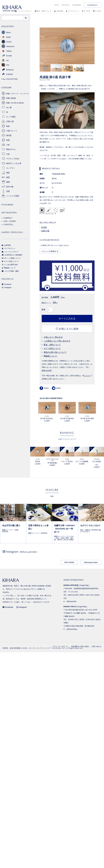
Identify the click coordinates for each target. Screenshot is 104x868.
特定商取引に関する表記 (80, 646)
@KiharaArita (71, 601)
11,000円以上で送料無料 (12, 255)
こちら (87, 376)
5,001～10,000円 (10, 221)
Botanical (7, 70)
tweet (56, 388)
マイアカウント (73, 11)
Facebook (6, 284)
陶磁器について (50, 356)
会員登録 (59, 11)
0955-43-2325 (47, 371)
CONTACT (66, 5)
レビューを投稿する (50, 251)
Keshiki (7, 56)
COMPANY (93, 5)
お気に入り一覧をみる (53, 337)
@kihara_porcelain (28, 552)
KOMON (7, 74)
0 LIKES (97, 11)
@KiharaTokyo (72, 629)
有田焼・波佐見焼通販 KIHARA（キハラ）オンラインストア (27, 648)
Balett (6, 37)
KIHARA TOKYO (70, 607)
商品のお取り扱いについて (55, 352)
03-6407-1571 (73, 620)
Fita (5, 65)
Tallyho (6, 51)
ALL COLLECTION (9, 79)
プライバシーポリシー (60, 646)
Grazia (6, 42)
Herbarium (8, 46)
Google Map (84, 585)
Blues (6, 32)
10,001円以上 (8, 224)
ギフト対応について (52, 348)
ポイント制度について (11, 258)
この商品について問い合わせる (57, 341)
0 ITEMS (86, 11)
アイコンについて (48, 213)
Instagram (6, 288)
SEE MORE (69, 562)
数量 (43, 309)
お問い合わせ (96, 646)
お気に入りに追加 (67, 329)
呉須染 (44, 227)
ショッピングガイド (10, 252)
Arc (5, 60)
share (44, 388)
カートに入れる (67, 319)
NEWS (57, 5)
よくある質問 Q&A (10, 265)
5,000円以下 (8, 218)
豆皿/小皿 (45, 231)
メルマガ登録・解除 (10, 271)
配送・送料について (43, 11)
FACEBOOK (77, 5)
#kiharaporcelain (91, 562)
